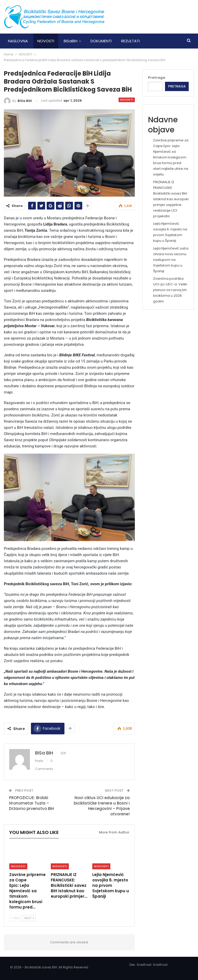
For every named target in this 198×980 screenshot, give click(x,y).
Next (29, 918)
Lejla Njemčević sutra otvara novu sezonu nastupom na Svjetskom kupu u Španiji (171, 260)
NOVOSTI (46, 41)
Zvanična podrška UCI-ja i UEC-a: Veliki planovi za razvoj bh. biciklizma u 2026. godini (170, 290)
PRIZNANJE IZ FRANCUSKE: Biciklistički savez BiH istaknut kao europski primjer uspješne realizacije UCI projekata (171, 199)
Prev (16, 918)
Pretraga (157, 78)
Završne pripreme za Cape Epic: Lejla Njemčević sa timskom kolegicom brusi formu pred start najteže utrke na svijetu (171, 157)
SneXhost (160, 965)
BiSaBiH (71, 41)
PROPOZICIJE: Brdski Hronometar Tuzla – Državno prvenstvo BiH (31, 803)
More (154, 41)
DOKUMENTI (101, 41)
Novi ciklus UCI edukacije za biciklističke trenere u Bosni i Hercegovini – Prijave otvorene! (102, 806)
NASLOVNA (18, 41)
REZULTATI (130, 41)
